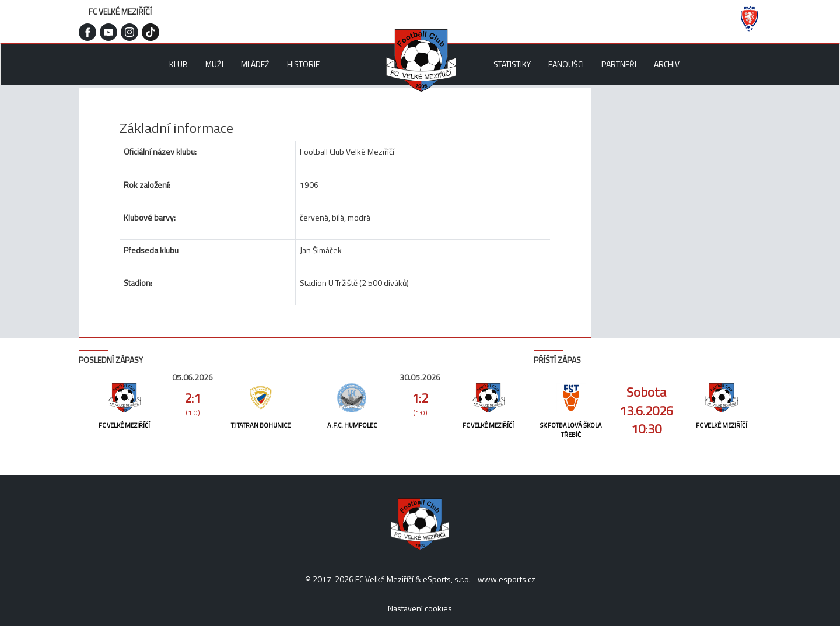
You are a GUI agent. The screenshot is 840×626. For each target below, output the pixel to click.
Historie (303, 64)
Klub (178, 64)
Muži (214, 64)
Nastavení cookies (420, 608)
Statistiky (512, 64)
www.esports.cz (507, 579)
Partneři (619, 64)
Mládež (255, 64)
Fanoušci (566, 64)
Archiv (667, 64)
